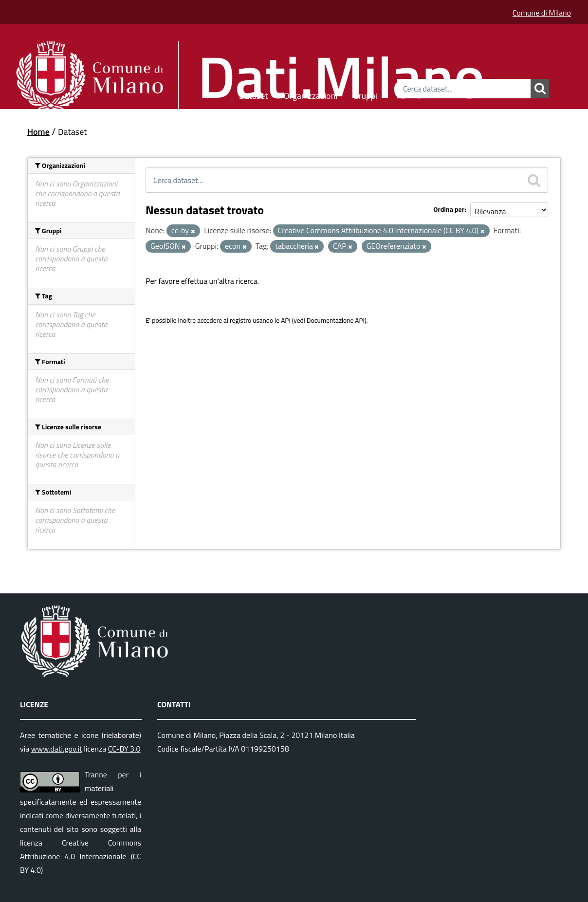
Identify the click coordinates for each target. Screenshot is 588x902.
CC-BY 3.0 (124, 749)
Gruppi (365, 94)
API (286, 320)
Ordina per (449, 209)
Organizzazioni (311, 94)
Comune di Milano (542, 13)
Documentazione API (336, 320)
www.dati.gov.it (57, 749)
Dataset (254, 94)
